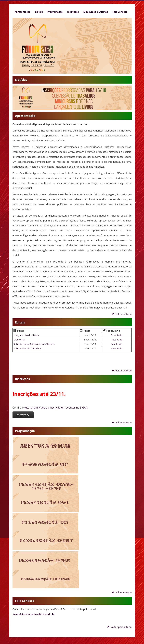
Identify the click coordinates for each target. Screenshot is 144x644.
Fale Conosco (120, 12)
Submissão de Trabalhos (28, 348)
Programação (55, 12)
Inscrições (73, 12)
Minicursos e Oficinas (96, 12)
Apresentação (23, 12)
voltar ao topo (122, 314)
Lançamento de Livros (26, 335)
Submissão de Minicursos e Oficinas (34, 344)
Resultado (117, 335)
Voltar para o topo (119, 627)
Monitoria (19, 339)
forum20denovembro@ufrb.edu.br (34, 614)
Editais (39, 12)
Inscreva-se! (23, 415)
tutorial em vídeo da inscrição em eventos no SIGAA (56, 408)
